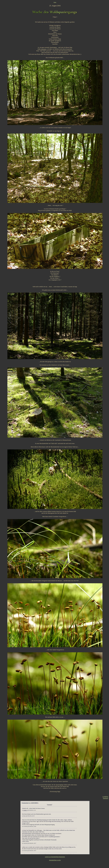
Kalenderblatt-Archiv (55, 860)
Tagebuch (106, 798)
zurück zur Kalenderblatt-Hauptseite (55, 857)
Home (55, 2)
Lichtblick (105, 797)
